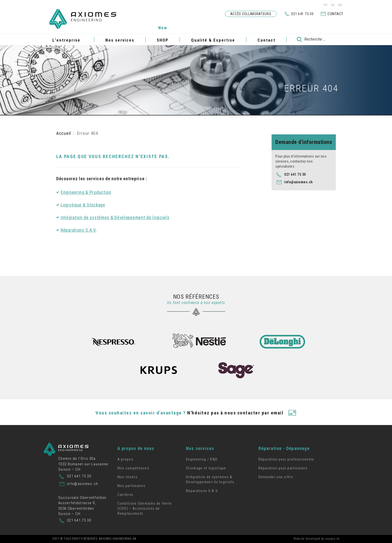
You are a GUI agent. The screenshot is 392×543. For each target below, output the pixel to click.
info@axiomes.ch (299, 182)
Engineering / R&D (202, 459)
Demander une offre (276, 477)
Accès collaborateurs (251, 14)
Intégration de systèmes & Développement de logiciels (115, 217)
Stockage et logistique (206, 468)
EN (340, 5)
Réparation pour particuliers (283, 468)
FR (326, 5)
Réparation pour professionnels (286, 459)
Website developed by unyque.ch (317, 539)
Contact (335, 14)
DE (333, 5)
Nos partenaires (132, 486)
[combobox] (316, 39)
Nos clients (127, 477)
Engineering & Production (86, 192)
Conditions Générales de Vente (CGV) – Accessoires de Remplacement (145, 508)
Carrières (125, 495)
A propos (125, 459)
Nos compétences (133, 468)
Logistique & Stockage (83, 205)
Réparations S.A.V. (79, 230)
